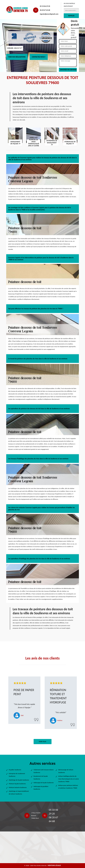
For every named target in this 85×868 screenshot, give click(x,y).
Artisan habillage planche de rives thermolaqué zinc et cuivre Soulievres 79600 (69, 779)
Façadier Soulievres (15, 770)
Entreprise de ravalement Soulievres (17, 775)
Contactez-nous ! (39, 57)
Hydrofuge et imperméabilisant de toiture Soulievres (19, 793)
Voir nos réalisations (17, 57)
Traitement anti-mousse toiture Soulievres (44, 771)
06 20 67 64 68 (45, 10)
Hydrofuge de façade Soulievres (19, 780)
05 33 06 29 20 (45, 6)
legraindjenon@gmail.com (49, 14)
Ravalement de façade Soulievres (41, 778)
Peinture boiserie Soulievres (18, 787)
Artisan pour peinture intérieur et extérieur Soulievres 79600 (68, 787)
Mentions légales (54, 865)
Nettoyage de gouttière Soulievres (41, 788)
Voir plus (42, 742)
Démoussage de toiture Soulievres (66, 771)
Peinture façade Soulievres (17, 784)
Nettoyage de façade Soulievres (44, 783)
